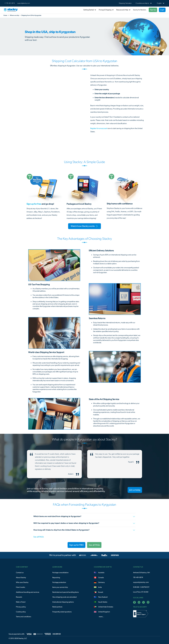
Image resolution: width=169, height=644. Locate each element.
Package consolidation (60, 573)
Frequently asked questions (62, 612)
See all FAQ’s (39, 537)
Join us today (135, 490)
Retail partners (57, 607)
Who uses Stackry (22, 582)
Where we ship (14, 15)
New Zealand (103, 597)
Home (5, 15)
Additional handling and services (28, 592)
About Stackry (21, 578)
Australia (101, 573)
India (100, 587)
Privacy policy (21, 607)
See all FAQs (94, 545)
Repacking (56, 578)
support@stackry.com (23, 3)
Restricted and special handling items (66, 592)
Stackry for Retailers (140, 10)
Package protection (59, 582)
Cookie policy (21, 612)
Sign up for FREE (76, 545)
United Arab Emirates (106, 607)
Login (162, 10)
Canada (101, 578)
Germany (101, 582)
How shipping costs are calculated (65, 597)
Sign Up (153, 10)
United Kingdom (104, 612)
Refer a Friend (21, 602)
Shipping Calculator (125, 3)
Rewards (19, 597)
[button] (142, 3)
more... (101, 617)
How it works (20, 587)
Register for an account (99, 128)
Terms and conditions (24, 617)
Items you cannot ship (60, 587)
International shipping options (63, 602)
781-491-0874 (138, 577)
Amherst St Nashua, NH (141, 573)
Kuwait (101, 592)
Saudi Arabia (103, 602)
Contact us (20, 573)
